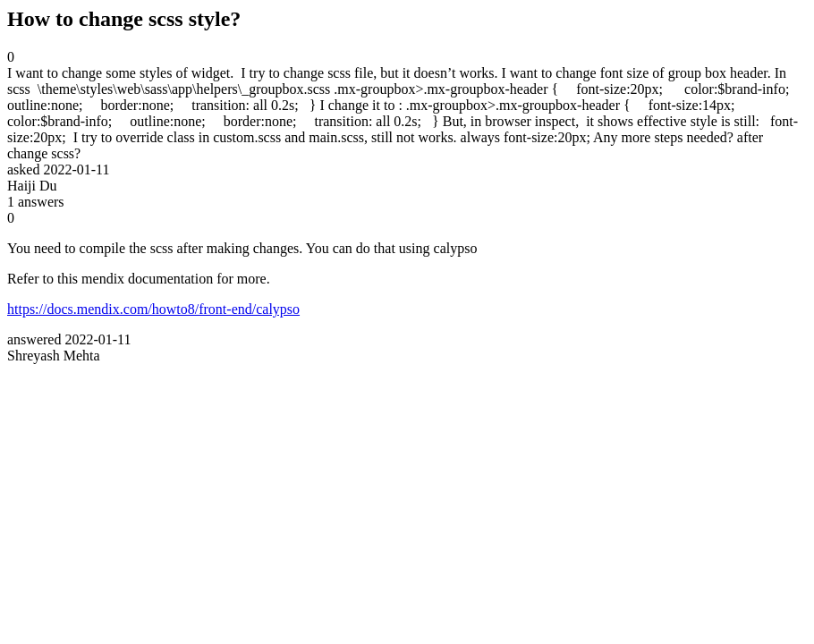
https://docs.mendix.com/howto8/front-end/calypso (153, 309)
